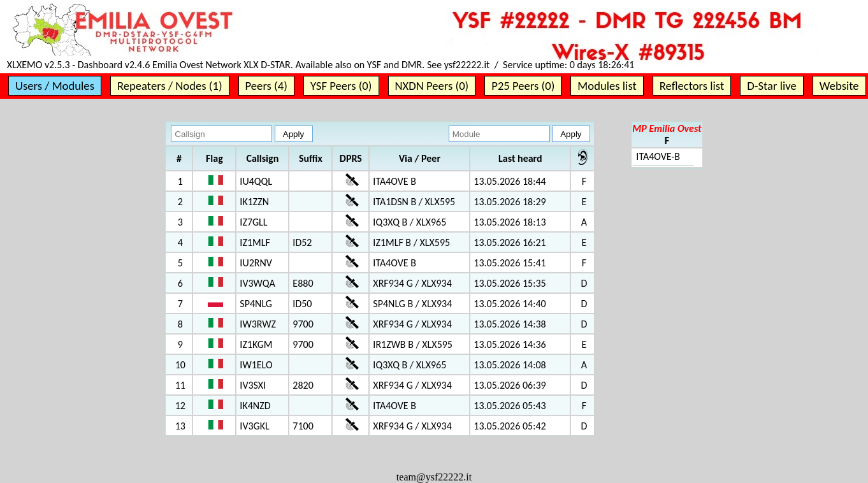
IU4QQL (256, 181)
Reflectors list (692, 86)
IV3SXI (253, 385)
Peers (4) (266, 86)
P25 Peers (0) (523, 86)
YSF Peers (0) (341, 86)
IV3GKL (254, 426)
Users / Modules (55, 86)
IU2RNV (256, 263)
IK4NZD (255, 406)
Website (839, 86)
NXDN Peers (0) (432, 86)
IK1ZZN (254, 202)
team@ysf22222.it (434, 477)
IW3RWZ (258, 324)
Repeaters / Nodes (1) (170, 86)
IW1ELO (256, 365)
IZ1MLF (255, 242)
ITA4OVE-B (658, 156)
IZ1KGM (256, 344)
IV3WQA (257, 283)
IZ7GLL (253, 222)
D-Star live (772, 86)
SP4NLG (256, 304)
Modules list (607, 86)
